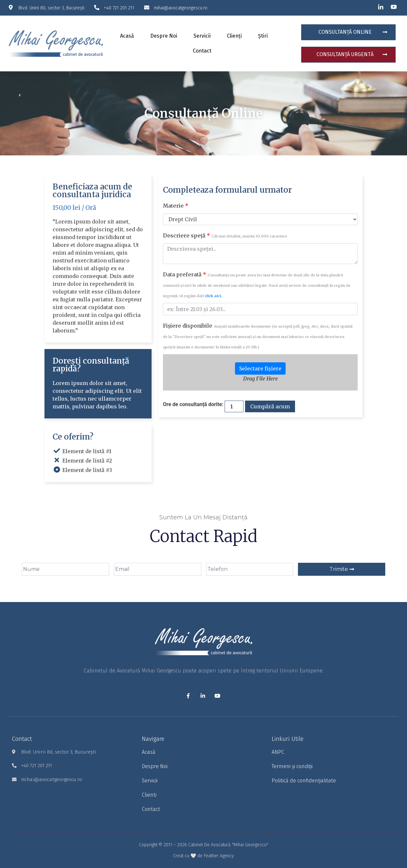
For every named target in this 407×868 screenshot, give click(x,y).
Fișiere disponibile (258, 336)
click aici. (213, 296)
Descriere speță (225, 235)
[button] (348, 32)
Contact (202, 51)
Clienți (234, 36)
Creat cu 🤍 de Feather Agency (203, 856)
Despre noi (164, 36)
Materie (176, 206)
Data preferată (257, 285)
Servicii (202, 36)
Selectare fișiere (260, 368)
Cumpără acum (270, 406)
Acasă (127, 36)
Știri (263, 36)
